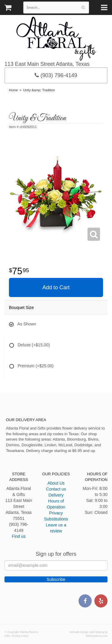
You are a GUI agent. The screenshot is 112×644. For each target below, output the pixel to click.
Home (13, 90)
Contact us (56, 489)
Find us (19, 536)
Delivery (56, 495)
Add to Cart (56, 287)
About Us (56, 483)
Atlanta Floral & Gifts (56, 39)
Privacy (56, 513)
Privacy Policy (20, 636)
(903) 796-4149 (56, 75)
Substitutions (56, 519)
